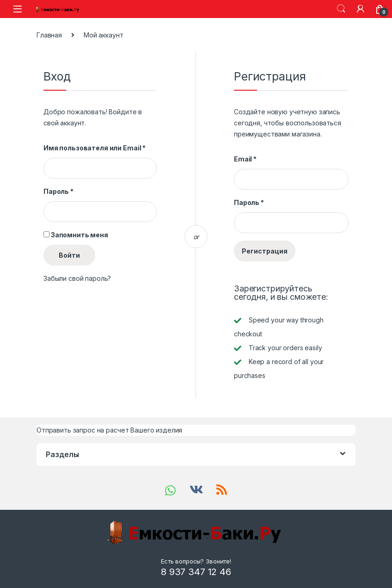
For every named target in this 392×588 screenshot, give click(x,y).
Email (245, 159)
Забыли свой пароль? (77, 278)
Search (341, 9)
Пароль (58, 191)
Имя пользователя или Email (95, 148)
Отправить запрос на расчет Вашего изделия (109, 430)
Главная (49, 35)
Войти (69, 255)
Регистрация (265, 251)
